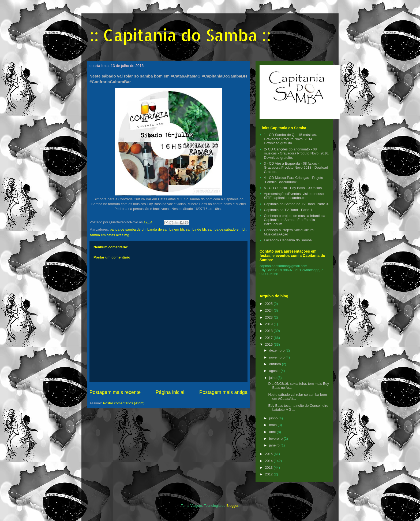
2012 (269, 474)
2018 (269, 331)
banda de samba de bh (128, 229)
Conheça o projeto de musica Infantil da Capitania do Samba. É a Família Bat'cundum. (295, 220)
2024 (269, 310)
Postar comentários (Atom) (124, 403)
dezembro (277, 350)
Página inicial (170, 392)
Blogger (232, 506)
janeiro (275, 445)
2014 (269, 461)
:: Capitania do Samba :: (180, 35)
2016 (269, 344)
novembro (277, 357)
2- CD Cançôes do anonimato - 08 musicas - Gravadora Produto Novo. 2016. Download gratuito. (297, 153)
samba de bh (196, 229)
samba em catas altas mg (109, 235)
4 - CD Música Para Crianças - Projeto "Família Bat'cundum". (293, 180)
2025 (269, 304)
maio (273, 425)
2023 (269, 317)
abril (273, 432)
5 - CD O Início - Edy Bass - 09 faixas (293, 188)
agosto (275, 371)
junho (274, 418)
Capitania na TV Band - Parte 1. (288, 210)
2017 (269, 338)
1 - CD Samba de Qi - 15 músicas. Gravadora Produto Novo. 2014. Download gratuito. (290, 139)
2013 (269, 468)
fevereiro (276, 439)
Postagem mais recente (115, 392)
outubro (276, 364)
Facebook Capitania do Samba (288, 240)
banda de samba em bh (166, 229)
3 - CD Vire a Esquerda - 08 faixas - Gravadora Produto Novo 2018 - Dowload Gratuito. (296, 168)
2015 (269, 454)
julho (273, 378)
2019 (269, 324)
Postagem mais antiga (223, 392)
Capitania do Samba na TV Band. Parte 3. (296, 204)
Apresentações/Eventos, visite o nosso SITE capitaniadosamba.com (294, 196)
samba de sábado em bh (227, 229)
